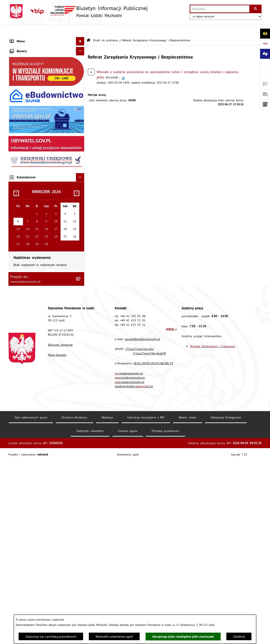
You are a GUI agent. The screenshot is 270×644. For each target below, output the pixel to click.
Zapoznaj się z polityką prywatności (51, 636)
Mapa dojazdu (57, 538)
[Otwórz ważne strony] (265, 84)
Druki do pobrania (106, 29)
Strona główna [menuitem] (21, 39)
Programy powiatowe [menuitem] (26, 132)
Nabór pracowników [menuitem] (25, 182)
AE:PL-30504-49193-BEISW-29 (153, 546)
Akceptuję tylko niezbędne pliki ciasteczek (183, 637)
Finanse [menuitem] (16, 81)
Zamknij (239, 636)
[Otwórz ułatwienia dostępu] (265, 33)
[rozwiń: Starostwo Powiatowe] (81, 56)
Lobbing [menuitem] (16, 123)
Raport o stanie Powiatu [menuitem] (28, 73)
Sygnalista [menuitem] (18, 191)
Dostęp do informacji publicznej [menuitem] (34, 149)
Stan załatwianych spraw (31, 601)
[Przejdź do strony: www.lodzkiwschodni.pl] (265, 64)
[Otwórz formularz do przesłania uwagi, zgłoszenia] (265, 94)
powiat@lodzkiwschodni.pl (142, 522)
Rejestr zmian (188, 601)
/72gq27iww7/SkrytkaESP (149, 536)
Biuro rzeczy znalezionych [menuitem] (29, 140)
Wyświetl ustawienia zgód (114, 636)
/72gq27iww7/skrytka (139, 532)
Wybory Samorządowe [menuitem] (26, 199)
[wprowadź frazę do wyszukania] (220, 9)
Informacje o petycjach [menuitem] (27, 115)
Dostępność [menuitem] (19, 157)
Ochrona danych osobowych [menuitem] (31, 166)
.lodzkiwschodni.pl (129, 556)
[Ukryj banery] (80, 234)
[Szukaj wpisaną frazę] (256, 9)
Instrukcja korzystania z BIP (146, 601)
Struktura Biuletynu (75, 601)
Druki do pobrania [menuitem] (24, 224)
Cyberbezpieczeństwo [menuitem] (26, 216)
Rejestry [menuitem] (16, 208)
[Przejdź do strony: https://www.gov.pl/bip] (265, 44)
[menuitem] (46, 47)
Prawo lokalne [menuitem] (21, 64)
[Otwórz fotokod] (265, 104)
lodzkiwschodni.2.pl (134, 569)
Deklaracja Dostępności (226, 601)
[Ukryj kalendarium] (80, 361)
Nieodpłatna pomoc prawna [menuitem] (31, 107)
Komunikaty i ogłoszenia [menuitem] (28, 90)
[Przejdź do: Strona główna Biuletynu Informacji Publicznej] (88, 29)
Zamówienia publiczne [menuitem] (27, 98)
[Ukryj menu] (80, 30)
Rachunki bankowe (60, 528)
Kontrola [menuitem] (16, 174)
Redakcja (107, 601)
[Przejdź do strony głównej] (78, 12)
